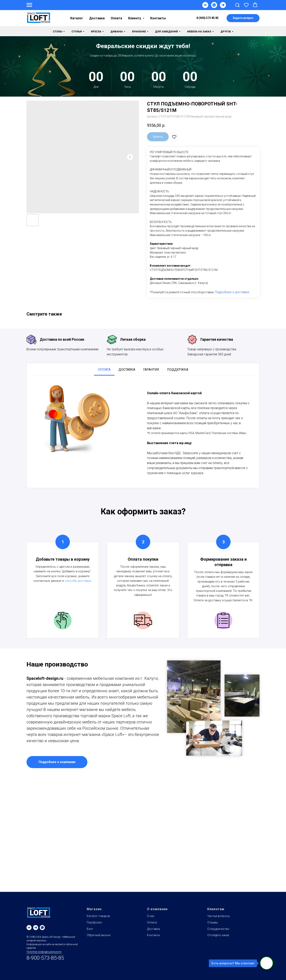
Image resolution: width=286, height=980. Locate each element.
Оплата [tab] (104, 370)
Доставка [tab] (127, 370)
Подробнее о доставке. (232, 292)
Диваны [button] (117, 31)
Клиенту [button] (135, 18)
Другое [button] (226, 31)
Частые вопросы (219, 916)
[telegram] (36, 928)
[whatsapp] (42, 928)
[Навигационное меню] (29, 5)
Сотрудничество (218, 929)
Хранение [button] (139, 31)
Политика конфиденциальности (44, 952)
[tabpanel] (143, 432)
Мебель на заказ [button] (199, 31)
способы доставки (78, 581)
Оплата (116, 18)
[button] (237, 5)
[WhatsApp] (214, 7)
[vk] (29, 928)
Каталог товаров (98, 916)
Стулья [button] (77, 31)
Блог (90, 929)
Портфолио (94, 922)
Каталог (77, 18)
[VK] (205, 7)
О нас (151, 916)
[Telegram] (223, 7)
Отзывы (212, 922)
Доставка (97, 18)
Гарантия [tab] (151, 370)
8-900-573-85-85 (45, 958)
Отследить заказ (218, 935)
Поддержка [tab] (178, 370)
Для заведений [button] (166, 31)
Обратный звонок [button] (99, 935)
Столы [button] (58, 31)
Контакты (158, 18)
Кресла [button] (96, 31)
